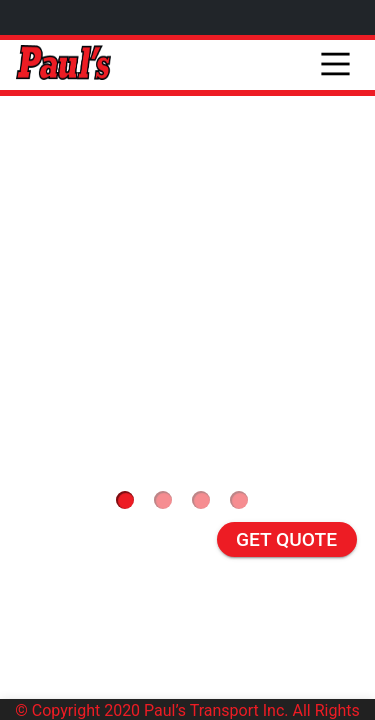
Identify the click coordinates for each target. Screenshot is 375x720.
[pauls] (63, 65)
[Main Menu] (335, 47)
